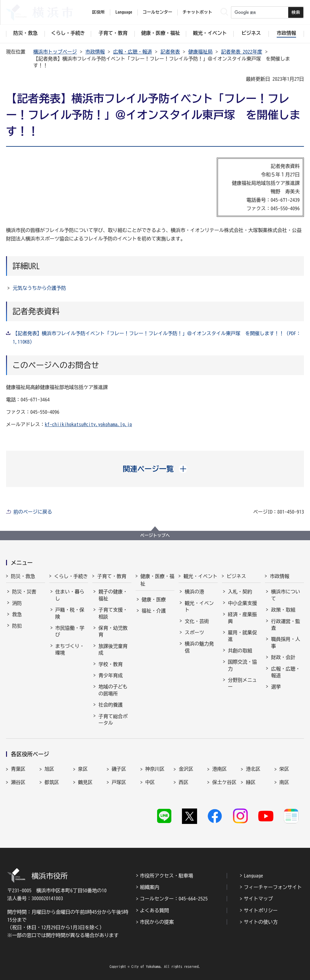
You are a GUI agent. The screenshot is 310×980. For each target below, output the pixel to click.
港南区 (219, 769)
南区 (284, 782)
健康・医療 (154, 599)
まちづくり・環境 (70, 649)
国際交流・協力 (242, 665)
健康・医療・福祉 (157, 580)
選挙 (276, 687)
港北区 (253, 769)
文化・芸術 (197, 621)
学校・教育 (110, 664)
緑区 (251, 782)
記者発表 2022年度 (242, 52)
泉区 (83, 769)
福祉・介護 (154, 611)
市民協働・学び (70, 631)
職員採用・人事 (285, 642)
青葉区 (18, 769)
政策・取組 (283, 610)
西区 (183, 782)
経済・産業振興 (242, 618)
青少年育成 (110, 675)
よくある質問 (154, 910)
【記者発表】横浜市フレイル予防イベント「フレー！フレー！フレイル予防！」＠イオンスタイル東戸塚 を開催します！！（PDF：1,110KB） (157, 338)
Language (253, 876)
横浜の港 (194, 592)
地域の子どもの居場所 (113, 690)
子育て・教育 (112, 576)
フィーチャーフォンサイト (273, 887)
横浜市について (285, 595)
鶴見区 (85, 782)
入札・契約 (240, 592)
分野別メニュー (242, 683)
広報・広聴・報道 (133, 52)
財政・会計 (283, 657)
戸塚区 (119, 782)
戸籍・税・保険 (70, 613)
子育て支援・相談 (113, 613)
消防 (17, 603)
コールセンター (157, 12)
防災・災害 (24, 592)
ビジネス (236, 576)
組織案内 (150, 887)
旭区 (49, 769)
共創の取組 (240, 651)
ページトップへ (155, 535)
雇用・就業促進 (242, 636)
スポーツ (194, 632)
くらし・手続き (71, 576)
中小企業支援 (242, 603)
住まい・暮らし (70, 595)
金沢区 (186, 769)
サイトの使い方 (261, 922)
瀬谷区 (18, 782)
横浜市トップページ (55, 52)
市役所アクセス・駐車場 (167, 876)
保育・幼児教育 (113, 631)
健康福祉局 (200, 52)
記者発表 (170, 52)
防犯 (17, 626)
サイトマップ (258, 899)
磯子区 (119, 769)
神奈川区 (155, 769)
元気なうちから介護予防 (39, 288)
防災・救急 (23, 576)
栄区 (284, 769)
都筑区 (52, 782)
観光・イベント (200, 576)
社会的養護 (110, 705)
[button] (155, 469)
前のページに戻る (33, 512)
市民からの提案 (157, 922)
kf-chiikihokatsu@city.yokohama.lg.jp (88, 424)
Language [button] (124, 12)
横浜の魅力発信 (199, 647)
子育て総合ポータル (113, 720)
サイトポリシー (261, 910)
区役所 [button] (98, 12)
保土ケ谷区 (224, 782)
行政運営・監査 (285, 625)
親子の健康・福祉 (113, 595)
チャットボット (197, 12)
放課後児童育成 (113, 649)
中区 (150, 782)
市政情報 (95, 52)
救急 (17, 614)
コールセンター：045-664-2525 (174, 899)
